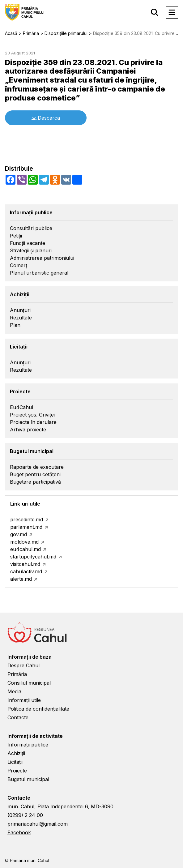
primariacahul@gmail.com (38, 824)
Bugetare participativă (35, 482)
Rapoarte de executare (37, 467)
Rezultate (21, 318)
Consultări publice (31, 228)
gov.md (19, 534)
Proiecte (17, 771)
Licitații (15, 762)
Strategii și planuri (31, 250)
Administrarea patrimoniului (42, 258)
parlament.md (26, 527)
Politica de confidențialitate (38, 709)
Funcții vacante (28, 243)
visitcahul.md (25, 564)
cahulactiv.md (26, 571)
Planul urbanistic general (39, 273)
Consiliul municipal (29, 683)
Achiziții (16, 753)
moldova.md (24, 542)
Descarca (46, 118)
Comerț (19, 265)
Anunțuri (20, 310)
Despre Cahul (23, 665)
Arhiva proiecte (28, 430)
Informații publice (28, 745)
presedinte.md (27, 520)
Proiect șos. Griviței (32, 415)
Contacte (18, 717)
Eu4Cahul (21, 407)
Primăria (17, 674)
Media (14, 691)
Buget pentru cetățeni (35, 474)
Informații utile (24, 700)
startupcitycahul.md (33, 557)
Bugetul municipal (28, 779)
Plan (15, 325)
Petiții (16, 236)
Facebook (19, 832)
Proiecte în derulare (33, 422)
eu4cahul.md (26, 549)
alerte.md (21, 579)
